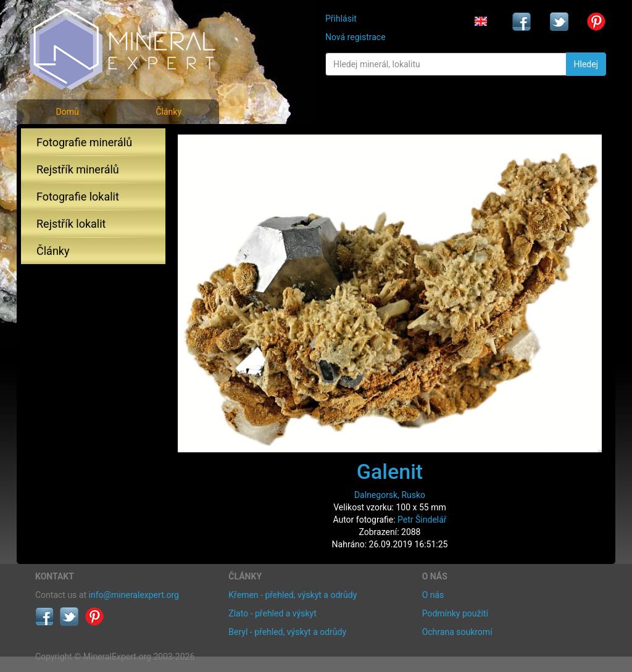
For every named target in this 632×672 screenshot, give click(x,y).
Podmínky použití (455, 613)
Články (168, 112)
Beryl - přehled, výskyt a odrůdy (287, 632)
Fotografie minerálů (84, 142)
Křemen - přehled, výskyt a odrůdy (293, 595)
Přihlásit (341, 19)
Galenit (390, 471)
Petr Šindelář (422, 520)
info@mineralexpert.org (134, 595)
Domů (67, 112)
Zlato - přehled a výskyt (272, 613)
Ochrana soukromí (457, 632)
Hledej (586, 64)
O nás (433, 595)
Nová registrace (355, 37)
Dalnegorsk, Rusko (390, 495)
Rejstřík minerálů (78, 169)
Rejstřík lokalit (71, 224)
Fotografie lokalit (78, 197)
